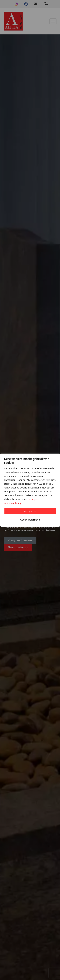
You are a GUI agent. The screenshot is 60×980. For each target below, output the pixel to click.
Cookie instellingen (30, 520)
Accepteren (30, 511)
